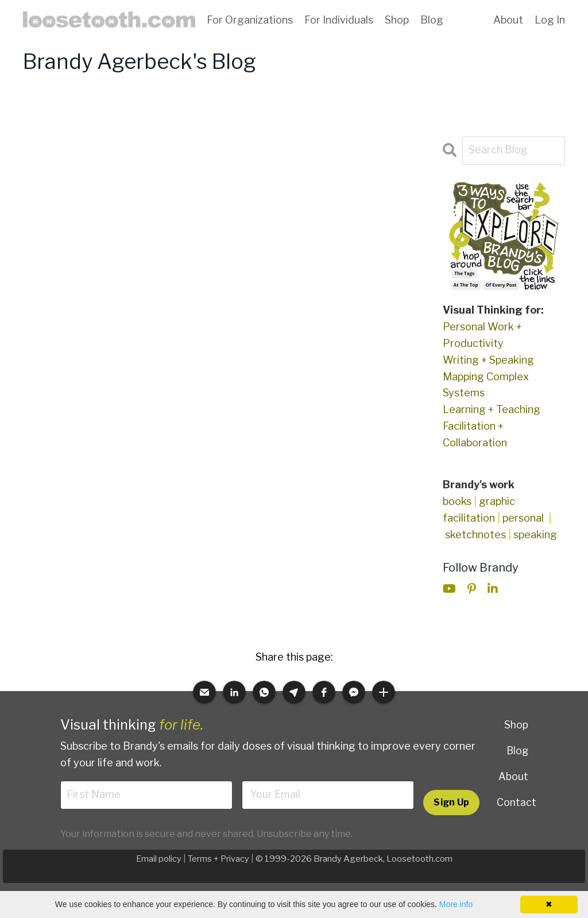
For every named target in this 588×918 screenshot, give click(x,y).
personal (523, 518)
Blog (432, 20)
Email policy (158, 860)
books (457, 501)
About (508, 20)
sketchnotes (475, 535)
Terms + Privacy (219, 860)
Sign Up (451, 803)
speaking (535, 535)
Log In (550, 20)
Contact (517, 802)
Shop (397, 20)
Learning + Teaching (492, 409)
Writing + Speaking (488, 360)
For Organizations (250, 20)
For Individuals (339, 20)
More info (456, 904)
